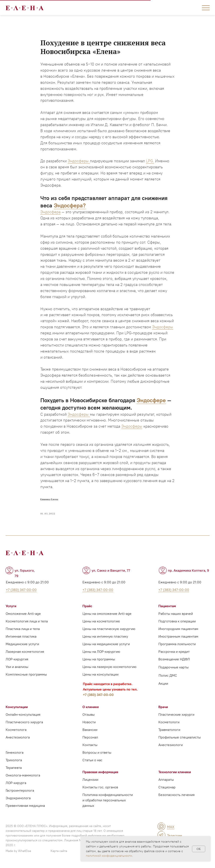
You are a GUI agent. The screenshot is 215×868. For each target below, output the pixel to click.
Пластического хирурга (24, 723)
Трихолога (14, 761)
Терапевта (14, 768)
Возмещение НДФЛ (174, 660)
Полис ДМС (168, 676)
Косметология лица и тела (27, 622)
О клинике (91, 707)
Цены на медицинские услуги (106, 645)
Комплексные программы (26, 675)
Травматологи (169, 730)
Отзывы (89, 715)
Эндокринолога (18, 799)
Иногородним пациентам (178, 629)
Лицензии (90, 780)
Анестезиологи (171, 745)
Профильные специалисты (180, 738)
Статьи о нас (92, 761)
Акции (163, 684)
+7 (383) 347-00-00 (98, 695)
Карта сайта (59, 852)
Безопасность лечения (176, 795)
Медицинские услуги (22, 645)
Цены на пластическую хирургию (109, 629)
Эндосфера (50, 212)
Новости (89, 723)
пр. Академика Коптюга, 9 (189, 571)
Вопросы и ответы (97, 753)
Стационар (167, 788)
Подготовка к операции (177, 622)
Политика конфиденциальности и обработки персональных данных (108, 801)
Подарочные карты (173, 668)
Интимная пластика (21, 637)
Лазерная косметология (25, 652)
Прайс (87, 607)
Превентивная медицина (25, 806)
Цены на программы (99, 660)
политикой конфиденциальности (109, 856)
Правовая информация (100, 773)
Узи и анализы (17, 667)
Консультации (17, 707)
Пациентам (167, 607)
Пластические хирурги (176, 715)
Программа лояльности (177, 645)
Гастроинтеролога (20, 791)
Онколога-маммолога (23, 776)
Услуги (11, 607)
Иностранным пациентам (178, 637)
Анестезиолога (18, 738)
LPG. (150, 161)
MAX (171, 827)
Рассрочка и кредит (174, 652)
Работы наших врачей (176, 614)
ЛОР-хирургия (17, 660)
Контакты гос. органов (100, 788)
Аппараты (166, 780)
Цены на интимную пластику (105, 637)
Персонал (90, 738)
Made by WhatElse (18, 852)
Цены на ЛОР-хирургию (101, 652)
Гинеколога (15, 753)
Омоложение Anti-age (23, 614)
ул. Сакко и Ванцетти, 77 (111, 571)
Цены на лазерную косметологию (109, 667)
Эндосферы (79, 161)
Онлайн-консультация (23, 715)
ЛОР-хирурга (16, 783)
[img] (161, 827)
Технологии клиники (175, 773)
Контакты (90, 745)
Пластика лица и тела (23, 629)
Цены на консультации (100, 675)
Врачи (163, 707)
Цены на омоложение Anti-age (107, 614)
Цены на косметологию (101, 622)
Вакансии (90, 730)
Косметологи (169, 723)
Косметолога (16, 730)
